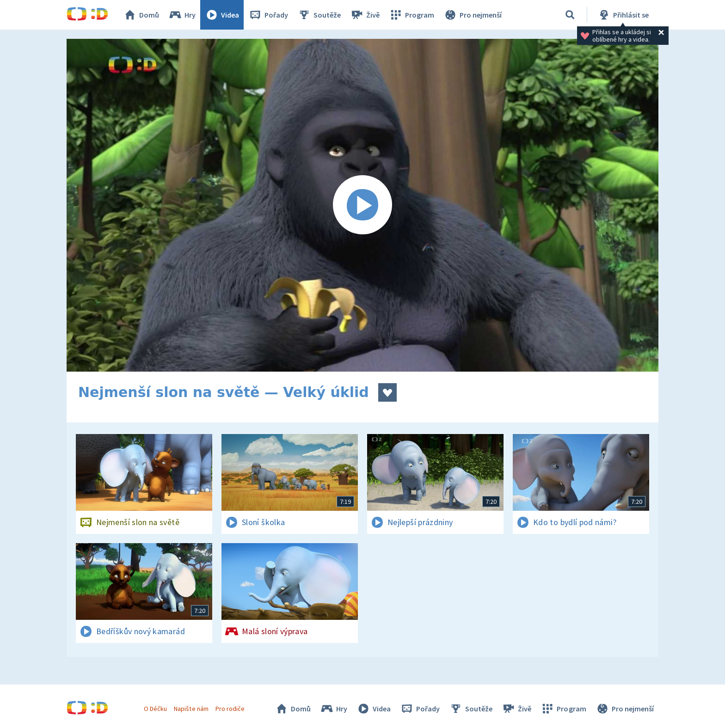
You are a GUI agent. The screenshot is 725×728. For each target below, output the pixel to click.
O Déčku (155, 709)
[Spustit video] (362, 205)
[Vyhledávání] (570, 15)
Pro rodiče (230, 709)
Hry (182, 15)
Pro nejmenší (473, 15)
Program (412, 15)
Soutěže (319, 15)
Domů (141, 15)
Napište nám (191, 709)
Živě (365, 15)
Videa (222, 15)
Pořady (268, 15)
